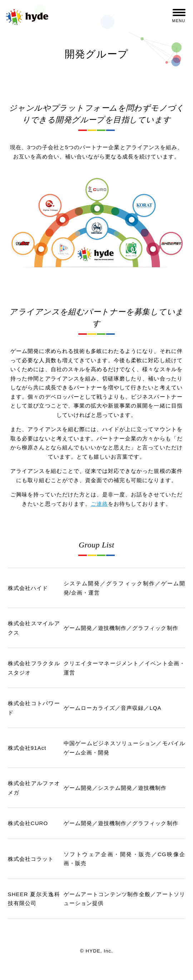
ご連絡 (99, 504)
